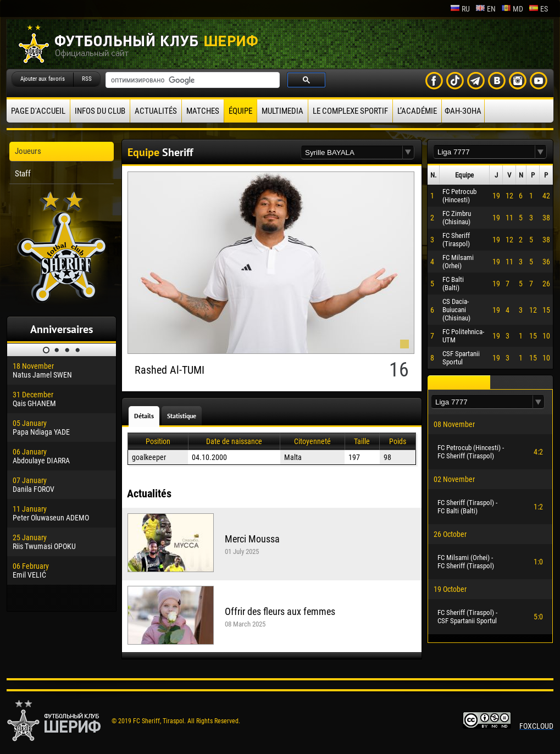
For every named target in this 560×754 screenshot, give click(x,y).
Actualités (156, 111)
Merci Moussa (252, 539)
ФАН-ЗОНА (463, 111)
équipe (240, 111)
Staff (23, 174)
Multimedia (282, 111)
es (538, 9)
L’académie (417, 111)
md (512, 9)
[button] (408, 153)
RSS (87, 79)
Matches (203, 111)
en (486, 9)
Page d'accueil (38, 111)
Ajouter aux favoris (43, 79)
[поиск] (192, 80)
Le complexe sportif (350, 111)
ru (460, 9)
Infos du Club (100, 111)
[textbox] (352, 153)
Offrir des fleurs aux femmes (280, 611)
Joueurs (28, 151)
